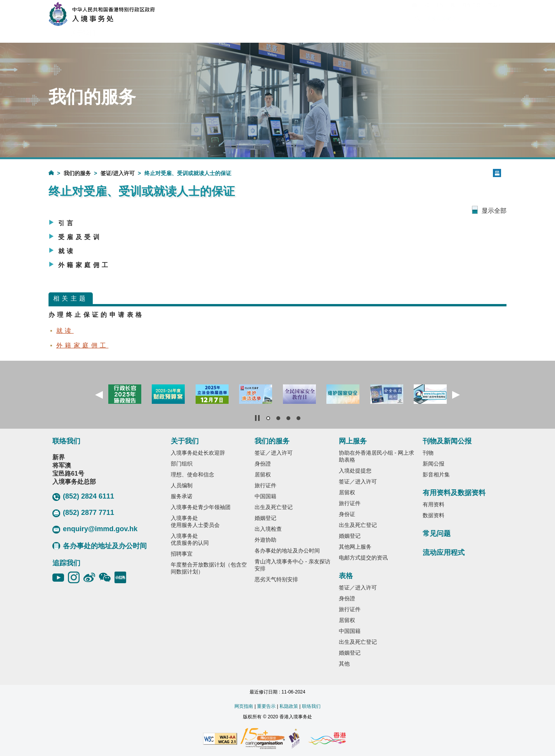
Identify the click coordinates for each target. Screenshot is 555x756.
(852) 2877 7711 (83, 513)
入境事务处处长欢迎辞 (198, 453)
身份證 (263, 464)
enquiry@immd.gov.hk (95, 529)
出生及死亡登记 (274, 507)
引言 (67, 223)
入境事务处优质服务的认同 (190, 539)
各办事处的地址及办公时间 (100, 546)
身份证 (347, 514)
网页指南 (244, 706)
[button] (99, 395)
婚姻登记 (265, 518)
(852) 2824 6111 (83, 497)
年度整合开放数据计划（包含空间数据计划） (209, 568)
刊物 (428, 453)
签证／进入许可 (274, 453)
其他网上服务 (355, 547)
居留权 (263, 474)
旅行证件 (265, 485)
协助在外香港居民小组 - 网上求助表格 (376, 456)
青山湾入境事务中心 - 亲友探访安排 (292, 565)
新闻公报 (434, 464)
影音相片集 (436, 474)
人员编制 (182, 485)
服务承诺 (182, 496)
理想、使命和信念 (193, 474)
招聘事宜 (182, 554)
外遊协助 (265, 540)
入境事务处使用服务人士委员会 (195, 521)
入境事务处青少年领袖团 (201, 507)
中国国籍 (265, 496)
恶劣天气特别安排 (276, 579)
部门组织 (182, 464)
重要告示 (266, 706)
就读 (67, 251)
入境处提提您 (355, 471)
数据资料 (434, 515)
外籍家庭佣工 (84, 265)
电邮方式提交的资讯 (363, 558)
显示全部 (494, 211)
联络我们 (311, 706)
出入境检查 (268, 529)
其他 (344, 664)
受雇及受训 (80, 237)
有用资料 (434, 504)
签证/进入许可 (118, 173)
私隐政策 (289, 706)
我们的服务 (77, 173)
